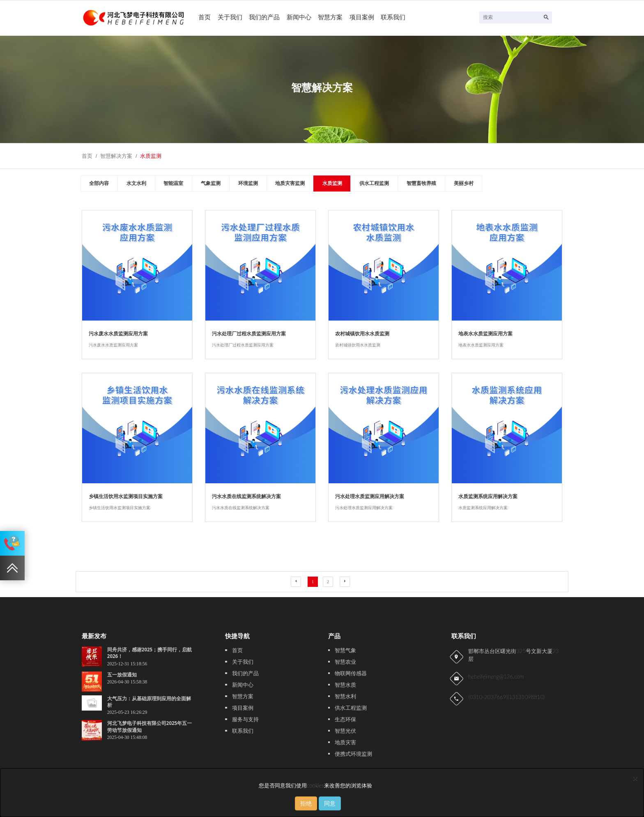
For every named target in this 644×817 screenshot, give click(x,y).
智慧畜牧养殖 (421, 183)
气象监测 (211, 183)
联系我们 (393, 17)
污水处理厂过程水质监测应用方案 (249, 333)
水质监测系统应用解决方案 (488, 496)
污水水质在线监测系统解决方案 (246, 496)
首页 (205, 17)
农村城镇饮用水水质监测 (362, 333)
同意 (330, 803)
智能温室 (173, 183)
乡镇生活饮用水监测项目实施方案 (126, 496)
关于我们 (230, 17)
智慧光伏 (345, 731)
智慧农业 (345, 662)
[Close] (635, 778)
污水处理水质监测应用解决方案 (370, 496)
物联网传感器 (351, 673)
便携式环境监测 (353, 754)
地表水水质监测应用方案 (485, 333)
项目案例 (362, 17)
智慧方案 (330, 17)
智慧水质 (345, 685)
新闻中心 (299, 17)
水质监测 (151, 156)
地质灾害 (345, 742)
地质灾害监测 (290, 183)
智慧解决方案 (116, 156)
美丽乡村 (464, 183)
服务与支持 (245, 719)
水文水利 (136, 183)
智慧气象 (345, 650)
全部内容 (99, 183)
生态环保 (345, 719)
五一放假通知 (122, 675)
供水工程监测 (374, 183)
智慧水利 (345, 696)
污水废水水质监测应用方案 (118, 333)
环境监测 (248, 183)
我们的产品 (264, 17)
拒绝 (306, 803)
